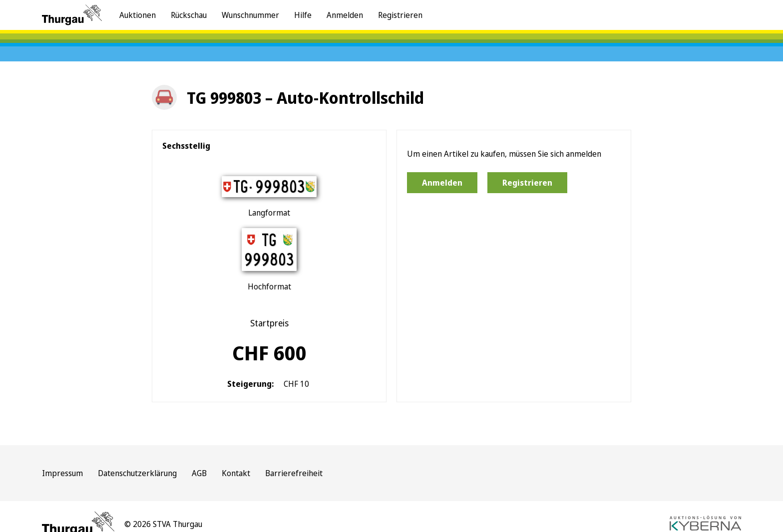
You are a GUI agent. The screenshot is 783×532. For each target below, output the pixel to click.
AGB (199, 473)
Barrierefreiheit (294, 473)
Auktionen (138, 15)
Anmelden (345, 15)
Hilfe (303, 15)
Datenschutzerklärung (137, 473)
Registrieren (400, 15)
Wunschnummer (250, 15)
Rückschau (189, 15)
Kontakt (236, 473)
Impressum (62, 473)
